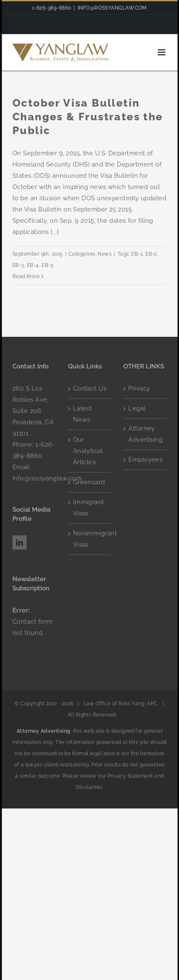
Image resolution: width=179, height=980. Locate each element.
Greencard (89, 482)
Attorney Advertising (145, 434)
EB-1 (137, 254)
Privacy (139, 388)
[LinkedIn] (20, 542)
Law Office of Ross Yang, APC (120, 704)
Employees (145, 460)
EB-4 (33, 265)
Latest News (83, 414)
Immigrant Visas (89, 508)
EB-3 (18, 265)
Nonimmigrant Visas (90, 539)
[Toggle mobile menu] (162, 52)
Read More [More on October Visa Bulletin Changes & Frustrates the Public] (26, 276)
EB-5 (48, 265)
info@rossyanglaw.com (47, 478)
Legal (137, 408)
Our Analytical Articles (88, 451)
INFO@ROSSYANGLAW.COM (112, 8)
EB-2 (151, 254)
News (105, 254)
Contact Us (90, 388)
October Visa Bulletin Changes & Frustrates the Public (88, 117)
